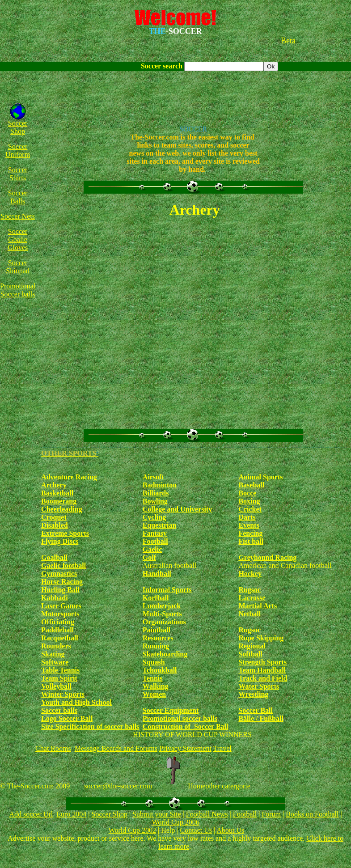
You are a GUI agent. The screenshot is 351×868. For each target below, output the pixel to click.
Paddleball (57, 630)
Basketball (57, 493)
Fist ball (251, 541)
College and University (178, 509)
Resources (158, 638)
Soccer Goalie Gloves (18, 239)
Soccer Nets (18, 216)
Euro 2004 (71, 814)
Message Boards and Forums (116, 748)
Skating (53, 654)
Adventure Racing (69, 477)
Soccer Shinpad (17, 267)
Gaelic (152, 549)
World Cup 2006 (175, 822)
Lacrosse (252, 598)
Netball (250, 614)
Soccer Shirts (18, 174)
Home (197, 786)
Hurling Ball (60, 590)
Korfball (156, 598)
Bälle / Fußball (261, 718)
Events (249, 525)
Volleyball (56, 686)
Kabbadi (55, 598)
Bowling (155, 501)
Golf (149, 557)
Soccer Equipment (171, 710)
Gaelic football (63, 565)
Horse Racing (62, 582)
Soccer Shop (18, 127)
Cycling (154, 517)
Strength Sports (262, 662)
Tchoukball (160, 670)
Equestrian (160, 525)
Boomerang (59, 501)
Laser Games (61, 606)
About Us (230, 830)
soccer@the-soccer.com (118, 786)
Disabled (55, 525)
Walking (156, 686)
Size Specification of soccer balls (90, 726)
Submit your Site (156, 814)
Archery (54, 485)
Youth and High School (76, 702)
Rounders (56, 646)
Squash (154, 662)
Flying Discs (60, 541)
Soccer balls (59, 710)
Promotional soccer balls (180, 718)
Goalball (54, 557)
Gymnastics (59, 574)
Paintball (156, 630)
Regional (252, 646)
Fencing (250, 533)
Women (154, 694)
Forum (271, 814)
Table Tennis (60, 670)
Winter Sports (63, 694)
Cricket (250, 509)
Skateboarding (165, 654)
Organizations (164, 622)
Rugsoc (250, 590)
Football (155, 541)
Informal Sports (167, 590)
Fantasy (155, 533)
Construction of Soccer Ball (186, 726)
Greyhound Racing (267, 557)
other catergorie (228, 786)
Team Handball (262, 670)
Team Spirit (59, 678)
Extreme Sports (65, 533)
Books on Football (312, 814)
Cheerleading (62, 509)
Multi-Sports (162, 614)
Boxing (249, 501)
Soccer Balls (18, 197)
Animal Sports (260, 477)
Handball (157, 574)
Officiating (58, 622)
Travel (222, 748)
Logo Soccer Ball (67, 718)
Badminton (160, 485)
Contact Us (196, 830)
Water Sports (259, 686)
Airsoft (153, 477)
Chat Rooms (53, 748)
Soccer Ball (256, 710)
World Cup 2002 (132, 830)
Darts (247, 517)
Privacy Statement (185, 748)
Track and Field (263, 678)
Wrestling (253, 694)
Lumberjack (162, 606)
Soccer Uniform (18, 150)
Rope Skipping (261, 638)
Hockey (250, 574)
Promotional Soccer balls (18, 290)
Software (55, 662)
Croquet (54, 517)
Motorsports (60, 614)
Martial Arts (258, 606)
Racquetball (60, 638)
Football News (207, 814)
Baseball (251, 485)
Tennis (153, 678)
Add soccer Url (31, 814)
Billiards (156, 493)
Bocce (247, 493)
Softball (250, 654)
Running (156, 646)
